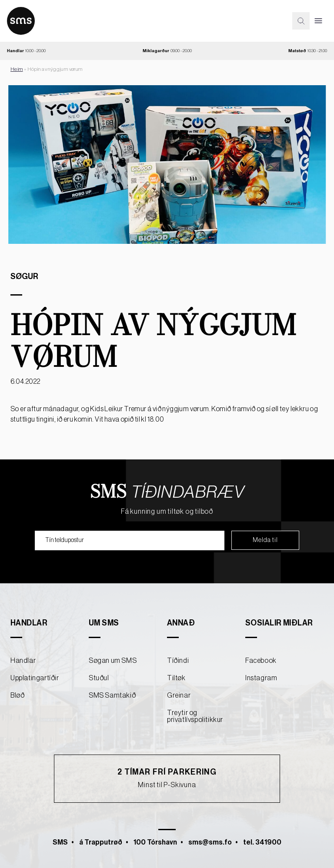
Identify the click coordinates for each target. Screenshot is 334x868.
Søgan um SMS (113, 661)
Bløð (17, 695)
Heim (17, 69)
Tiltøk (176, 678)
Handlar (23, 661)
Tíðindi (178, 661)
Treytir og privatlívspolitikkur (195, 716)
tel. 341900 (262, 842)
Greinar (179, 695)
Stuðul (99, 678)
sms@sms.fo (210, 842)
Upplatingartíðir (35, 678)
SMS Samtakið (112, 695)
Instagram (261, 678)
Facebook (261, 661)
